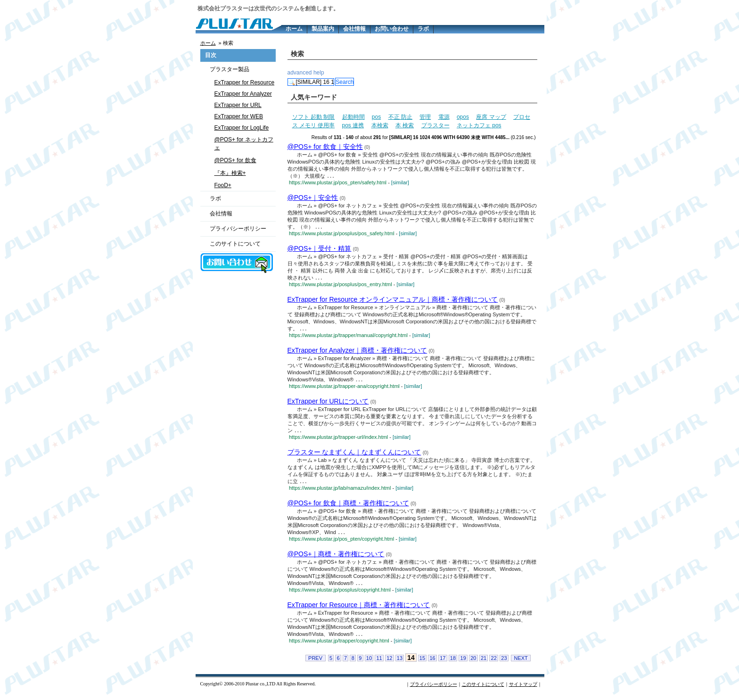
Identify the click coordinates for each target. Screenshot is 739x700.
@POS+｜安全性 (313, 198)
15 (422, 663)
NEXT (521, 663)
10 (369, 663)
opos (463, 117)
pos (376, 117)
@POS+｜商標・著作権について (336, 558)
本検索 (380, 125)
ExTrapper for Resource (245, 82)
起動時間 (353, 117)
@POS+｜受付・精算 (320, 249)
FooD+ (223, 185)
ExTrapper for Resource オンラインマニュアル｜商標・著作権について (393, 301)
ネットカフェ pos (479, 125)
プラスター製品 (230, 69)
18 (453, 663)
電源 (444, 117)
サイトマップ (523, 689)
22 (494, 663)
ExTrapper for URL (238, 105)
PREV (315, 663)
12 (389, 663)
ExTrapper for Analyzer (243, 94)
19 (463, 663)
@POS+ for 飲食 (235, 160)
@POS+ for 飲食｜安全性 (325, 147)
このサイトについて (235, 244)
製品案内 (323, 29)
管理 (425, 117)
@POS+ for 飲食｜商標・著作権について (348, 506)
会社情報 (354, 29)
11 (379, 663)
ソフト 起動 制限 (314, 117)
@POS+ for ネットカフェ (244, 144)
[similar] (400, 183)
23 (504, 663)
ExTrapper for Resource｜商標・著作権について (359, 609)
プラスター (435, 125)
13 (400, 663)
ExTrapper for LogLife (242, 128)
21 (484, 663)
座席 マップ (491, 117)
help (319, 73)
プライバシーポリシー (238, 229)
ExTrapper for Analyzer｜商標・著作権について (357, 352)
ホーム (294, 29)
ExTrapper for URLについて (328, 404)
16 (432, 663)
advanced (300, 73)
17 (443, 663)
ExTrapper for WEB (239, 116)
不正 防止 (400, 117)
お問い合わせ (392, 29)
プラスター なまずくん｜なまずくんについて (354, 455)
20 (473, 663)
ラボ (423, 29)
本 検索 (405, 125)
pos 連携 (353, 125)
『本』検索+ (230, 173)
